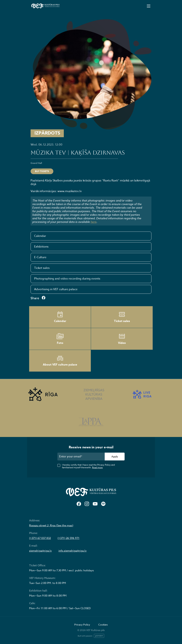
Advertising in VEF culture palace (56, 289)
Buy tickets (42, 171)
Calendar (40, 236)
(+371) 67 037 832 (40, 538)
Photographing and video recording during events (67, 279)
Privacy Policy (82, 625)
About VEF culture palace (60, 361)
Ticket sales (42, 268)
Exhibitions (41, 247)
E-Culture (40, 257)
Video (122, 339)
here (94, 222)
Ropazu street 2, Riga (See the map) (51, 525)
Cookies (103, 625)
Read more (97, 467)
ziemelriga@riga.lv (40, 551)
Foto (60, 339)
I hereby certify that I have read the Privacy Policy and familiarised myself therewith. (88, 466)
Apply (115, 456)
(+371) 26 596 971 (69, 538)
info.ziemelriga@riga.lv (73, 551)
